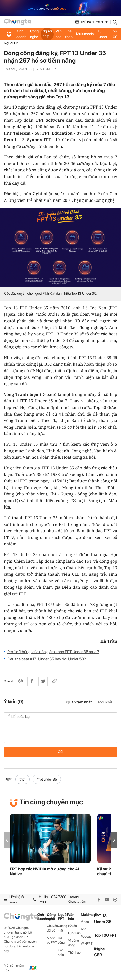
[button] (114, 840)
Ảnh (84, 929)
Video (85, 922)
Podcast (87, 936)
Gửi (60, 752)
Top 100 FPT (105, 935)
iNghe (99, 949)
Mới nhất (105, 702)
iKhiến (72, 926)
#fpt (22, 779)
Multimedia (85, 34)
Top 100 (114, 34)
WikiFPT (87, 944)
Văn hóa (59, 34)
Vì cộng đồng (73, 943)
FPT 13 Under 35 (103, 34)
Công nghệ (34, 34)
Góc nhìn (61, 952)
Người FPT (47, 34)
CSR (98, 955)
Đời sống (61, 940)
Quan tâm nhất (79, 702)
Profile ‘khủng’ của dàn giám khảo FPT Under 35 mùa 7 (53, 652)
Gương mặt (63, 928)
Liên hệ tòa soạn (15, 899)
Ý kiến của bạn (60, 728)
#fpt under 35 (47, 779)
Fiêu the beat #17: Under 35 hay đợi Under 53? (47, 659)
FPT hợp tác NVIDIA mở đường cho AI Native (44, 871)
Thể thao (69, 34)
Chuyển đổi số (52, 928)
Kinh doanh (21, 34)
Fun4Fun (74, 933)
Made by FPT (52, 940)
